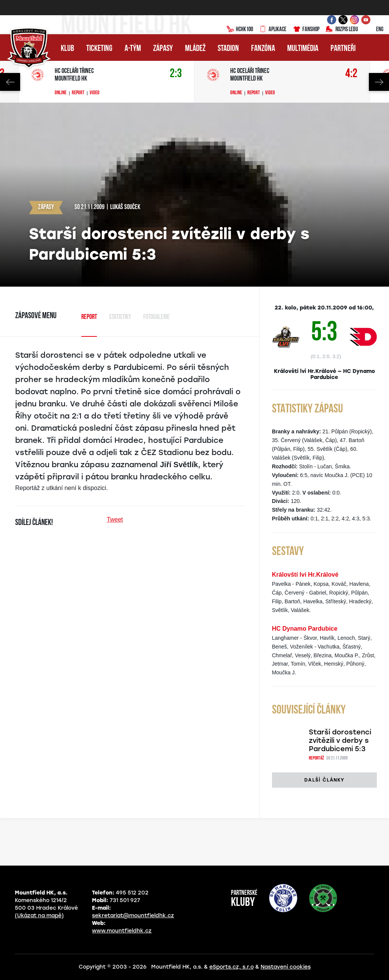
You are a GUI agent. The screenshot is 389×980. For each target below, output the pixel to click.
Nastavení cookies (286, 967)
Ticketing (99, 49)
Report (78, 93)
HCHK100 (240, 30)
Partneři (343, 49)
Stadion (228, 49)
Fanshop (306, 30)
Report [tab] (89, 317)
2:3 (176, 74)
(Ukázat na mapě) (39, 916)
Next (379, 82)
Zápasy (163, 49)
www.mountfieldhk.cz (122, 931)
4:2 (351, 74)
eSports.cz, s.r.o (232, 967)
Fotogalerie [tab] (157, 317)
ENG (374, 30)
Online (61, 93)
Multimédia (303, 49)
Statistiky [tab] (120, 317)
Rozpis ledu (342, 30)
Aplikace (273, 30)
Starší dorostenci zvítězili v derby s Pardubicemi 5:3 (340, 741)
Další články (324, 780)
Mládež (195, 49)
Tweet (115, 519)
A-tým (133, 49)
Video (95, 93)
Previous (10, 82)
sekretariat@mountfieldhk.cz (133, 916)
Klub (67, 49)
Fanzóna (263, 49)
